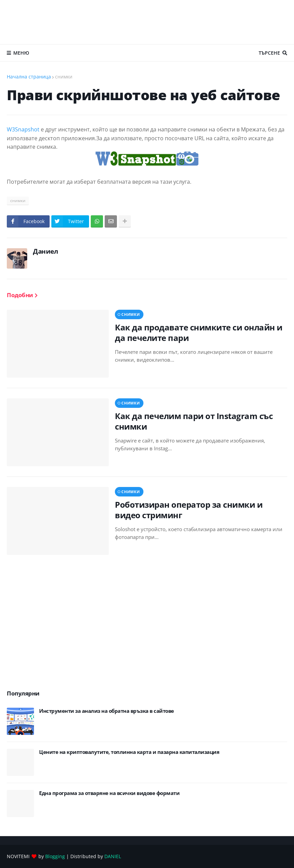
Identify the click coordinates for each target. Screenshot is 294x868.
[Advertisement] (147, 22)
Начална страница (29, 77)
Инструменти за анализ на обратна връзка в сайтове (107, 711)
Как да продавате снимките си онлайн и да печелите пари (199, 332)
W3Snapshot (24, 129)
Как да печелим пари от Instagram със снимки (194, 421)
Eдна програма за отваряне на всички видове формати (109, 793)
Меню (21, 53)
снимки (64, 77)
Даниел (45, 251)
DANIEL (113, 856)
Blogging (55, 856)
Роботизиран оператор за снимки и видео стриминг (189, 510)
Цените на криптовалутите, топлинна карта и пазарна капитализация (129, 752)
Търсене (269, 53)
